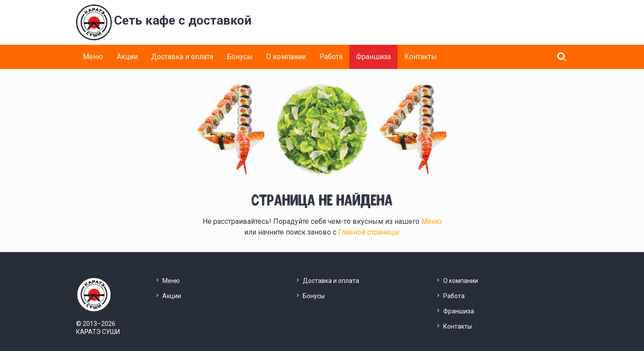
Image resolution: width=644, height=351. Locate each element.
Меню (93, 57)
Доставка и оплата (182, 57)
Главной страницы (369, 232)
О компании (286, 57)
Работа (331, 57)
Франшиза (373, 57)
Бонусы (240, 57)
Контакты (421, 57)
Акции (127, 57)
